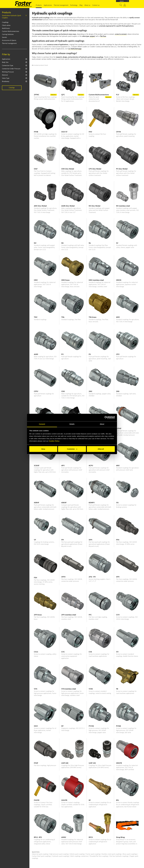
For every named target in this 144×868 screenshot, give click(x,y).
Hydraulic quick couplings (61, 856)
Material (5, 75)
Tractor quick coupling (93, 854)
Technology (74, 5)
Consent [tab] (42, 424)
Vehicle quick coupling (77, 854)
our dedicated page (75, 49)
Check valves (6, 25)
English (124, 1)
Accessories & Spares (9, 40)
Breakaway (6, 82)
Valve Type (6, 78)
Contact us (96, 5)
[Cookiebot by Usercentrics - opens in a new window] (106, 418)
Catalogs (12, 88)
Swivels (4, 37)
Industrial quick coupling (40, 854)
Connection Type (8, 66)
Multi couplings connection (79, 856)
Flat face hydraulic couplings (119, 856)
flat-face (103, 36)
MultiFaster (6, 28)
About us (87, 5)
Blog (81, 5)
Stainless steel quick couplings (112, 854)
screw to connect (121, 34)
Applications (48, 5)
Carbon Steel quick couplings (42, 856)
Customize (72, 449)
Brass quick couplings (130, 854)
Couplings (5, 22)
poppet (92, 36)
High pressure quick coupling (59, 854)
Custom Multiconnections (11, 31)
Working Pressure (8, 72)
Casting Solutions (8, 34)
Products (39, 5)
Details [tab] (72, 424)
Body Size (5, 62)
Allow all (101, 449)
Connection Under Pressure (11, 69)
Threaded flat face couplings (99, 856)
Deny (43, 449)
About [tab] (102, 424)
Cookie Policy (54, 441)
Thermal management (61, 5)
